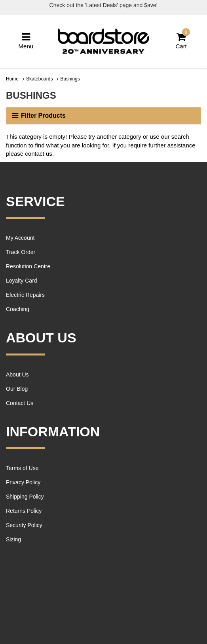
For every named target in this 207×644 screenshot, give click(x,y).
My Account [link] (20, 238)
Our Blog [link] (17, 389)
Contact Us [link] (20, 403)
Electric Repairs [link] (25, 295)
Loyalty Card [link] (22, 281)
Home (12, 79)
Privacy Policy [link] (23, 482)
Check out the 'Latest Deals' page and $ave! (104, 5)
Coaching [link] (18, 309)
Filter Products (39, 116)
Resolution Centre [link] (28, 266)
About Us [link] (17, 375)
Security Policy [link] (24, 525)
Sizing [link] (13, 539)
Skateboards (39, 79)
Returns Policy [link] (24, 511)
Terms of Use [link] (22, 468)
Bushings (70, 79)
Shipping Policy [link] (25, 497)
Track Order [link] (21, 252)
